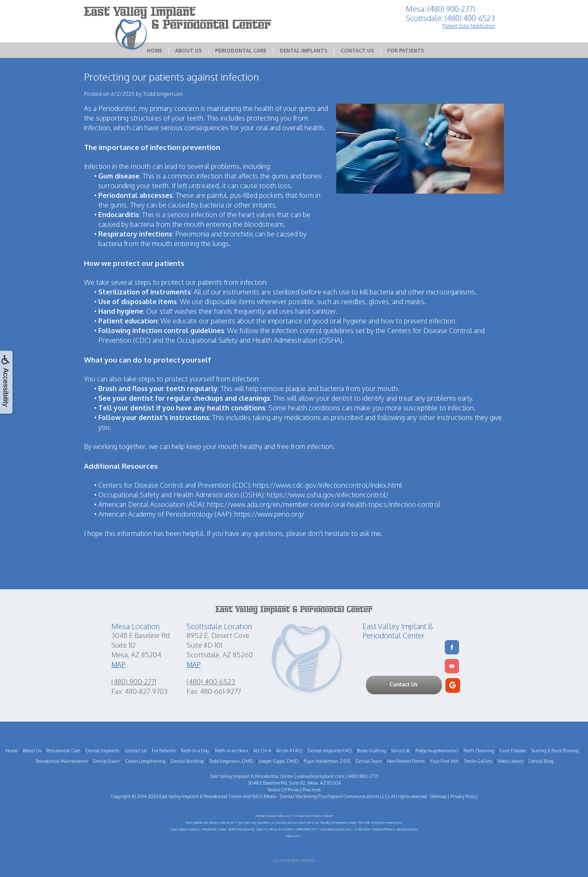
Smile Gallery (478, 761)
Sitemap (438, 796)
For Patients (406, 50)
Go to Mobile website (294, 860)
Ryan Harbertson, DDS (327, 761)
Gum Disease (512, 751)
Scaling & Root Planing (555, 751)
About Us (189, 50)
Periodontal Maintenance (62, 761)
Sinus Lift (400, 751)
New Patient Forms (406, 761)
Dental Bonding (187, 761)
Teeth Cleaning (479, 751)
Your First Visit (444, 761)
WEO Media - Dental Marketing (284, 796)
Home (155, 50)
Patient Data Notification (469, 26)
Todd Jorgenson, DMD (231, 761)
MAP (118, 664)
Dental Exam (106, 761)
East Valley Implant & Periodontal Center (201, 796)
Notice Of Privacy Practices (294, 790)
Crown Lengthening (145, 761)
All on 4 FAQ (289, 751)
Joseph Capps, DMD (279, 761)
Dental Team (369, 761)
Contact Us (357, 50)
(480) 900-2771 (134, 682)
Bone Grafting (371, 751)
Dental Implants (304, 50)
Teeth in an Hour (231, 751)
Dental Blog (541, 761)
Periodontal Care (241, 50)
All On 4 (262, 751)
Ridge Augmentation (437, 751)
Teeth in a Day (195, 751)
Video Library (510, 761)
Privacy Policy (464, 796)
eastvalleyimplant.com (320, 776)
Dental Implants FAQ (330, 751)
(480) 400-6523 (211, 682)
